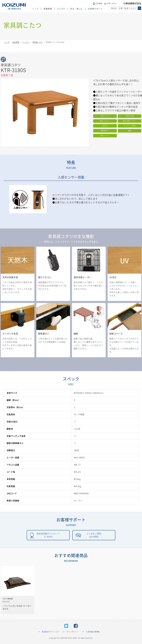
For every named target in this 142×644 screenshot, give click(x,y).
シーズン (26, 42)
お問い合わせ (112, 3)
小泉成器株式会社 (132, 3)
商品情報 (61, 9)
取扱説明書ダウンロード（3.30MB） (48, 535)
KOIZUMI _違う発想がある (14, 6)
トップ (35, 9)
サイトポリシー (72, 632)
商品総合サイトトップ (50, 632)
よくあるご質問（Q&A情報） (94, 535)
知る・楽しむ (77, 9)
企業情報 (99, 3)
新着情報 (48, 9)
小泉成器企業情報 (93, 632)
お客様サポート (95, 9)
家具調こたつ (38, 42)
